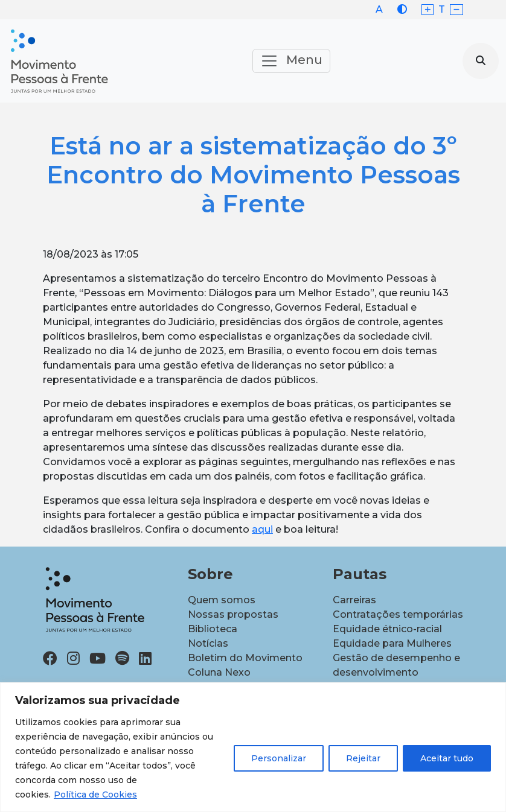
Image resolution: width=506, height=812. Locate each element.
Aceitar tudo (447, 758)
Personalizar (279, 758)
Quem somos (222, 600)
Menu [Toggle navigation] (291, 61)
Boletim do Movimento (245, 658)
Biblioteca (213, 629)
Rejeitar (363, 758)
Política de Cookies (95, 795)
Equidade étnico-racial (387, 629)
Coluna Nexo (219, 672)
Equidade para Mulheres (392, 643)
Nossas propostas (233, 614)
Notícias (208, 643)
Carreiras (354, 600)
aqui (262, 529)
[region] (253, 747)
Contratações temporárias (398, 614)
